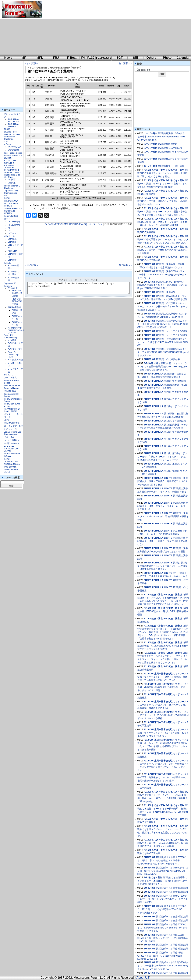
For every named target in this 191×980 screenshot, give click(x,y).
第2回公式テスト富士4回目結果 (172, 888)
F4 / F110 (88, 58)
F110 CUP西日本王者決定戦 (17, 301)
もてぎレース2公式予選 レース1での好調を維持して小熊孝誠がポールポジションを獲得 (163, 715)
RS (6, 196)
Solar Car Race (11, 469)
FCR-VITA (13, 251)
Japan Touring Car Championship (13, 433)
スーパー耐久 (10, 378)
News (8, 58)
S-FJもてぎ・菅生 (175, 170)
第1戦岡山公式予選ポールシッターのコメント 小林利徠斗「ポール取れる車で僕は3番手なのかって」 (162, 307)
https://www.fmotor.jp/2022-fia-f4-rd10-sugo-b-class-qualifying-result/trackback (82, 288)
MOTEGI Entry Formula (11, 205)
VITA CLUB (9, 236)
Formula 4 (9, 286)
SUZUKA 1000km (12, 464)
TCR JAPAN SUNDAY (14, 125)
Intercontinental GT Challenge (13, 187)
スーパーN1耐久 (12, 440)
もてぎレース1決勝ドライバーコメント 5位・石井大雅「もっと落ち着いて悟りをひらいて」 (163, 733)
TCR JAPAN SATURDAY (14, 120)
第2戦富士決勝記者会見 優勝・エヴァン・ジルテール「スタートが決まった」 (163, 506)
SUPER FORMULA (13, 208)
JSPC (7, 420)
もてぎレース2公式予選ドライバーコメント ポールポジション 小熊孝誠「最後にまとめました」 (164, 705)
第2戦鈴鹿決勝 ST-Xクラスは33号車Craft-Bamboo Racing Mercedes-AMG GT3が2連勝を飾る (162, 137)
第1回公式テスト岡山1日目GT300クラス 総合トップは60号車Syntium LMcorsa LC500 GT (160, 956)
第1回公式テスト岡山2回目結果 (172, 973)
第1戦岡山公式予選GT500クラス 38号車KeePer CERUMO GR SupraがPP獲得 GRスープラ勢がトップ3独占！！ (164, 324)
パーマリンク (96, 224)
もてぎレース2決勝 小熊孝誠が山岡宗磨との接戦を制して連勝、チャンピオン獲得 (163, 687)
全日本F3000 (10, 391)
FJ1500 (8, 263)
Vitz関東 (12, 183)
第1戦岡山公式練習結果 (168, 359)
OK (9, 230)
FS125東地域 (14, 222)
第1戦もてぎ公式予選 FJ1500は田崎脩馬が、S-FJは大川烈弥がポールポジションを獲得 (163, 843)
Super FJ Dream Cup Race (13, 354)
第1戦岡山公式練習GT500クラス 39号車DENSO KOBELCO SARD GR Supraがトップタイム (163, 352)
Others (151, 58)
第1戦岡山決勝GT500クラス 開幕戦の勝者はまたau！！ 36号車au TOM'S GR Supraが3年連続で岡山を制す (163, 285)
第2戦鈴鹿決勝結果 (168, 144)
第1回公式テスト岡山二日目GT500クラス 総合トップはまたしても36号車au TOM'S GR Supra (163, 938)
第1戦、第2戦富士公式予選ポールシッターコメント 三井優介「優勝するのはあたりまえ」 (162, 566)
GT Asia (8, 456)
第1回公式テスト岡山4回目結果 (172, 945)
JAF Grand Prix (11, 461)
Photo (167, 58)
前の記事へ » (125, 63)
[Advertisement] (98, 27)
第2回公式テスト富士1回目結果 (172, 921)
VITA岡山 (12, 242)
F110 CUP (13, 288)
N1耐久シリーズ (12, 443)
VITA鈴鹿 (12, 239)
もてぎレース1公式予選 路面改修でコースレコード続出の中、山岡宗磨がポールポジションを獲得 (163, 777)
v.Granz (8, 144)
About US (143, 978)
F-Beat (72, 58)
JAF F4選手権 (14, 307)
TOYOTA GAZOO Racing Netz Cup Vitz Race (12, 175)
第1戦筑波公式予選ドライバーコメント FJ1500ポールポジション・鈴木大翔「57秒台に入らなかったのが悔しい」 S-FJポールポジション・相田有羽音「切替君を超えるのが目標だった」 (163, 632)
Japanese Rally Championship (11, 192)
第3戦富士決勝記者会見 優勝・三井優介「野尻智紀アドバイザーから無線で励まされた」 (163, 481)
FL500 (7, 129)
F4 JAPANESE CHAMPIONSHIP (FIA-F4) (16, 330)
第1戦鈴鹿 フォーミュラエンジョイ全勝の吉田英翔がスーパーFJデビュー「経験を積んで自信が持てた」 (163, 367)
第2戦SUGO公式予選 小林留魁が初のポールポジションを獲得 (163, 250)
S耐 (135, 58)
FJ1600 (8, 406)
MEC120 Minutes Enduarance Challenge (12, 137)
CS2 (6, 142)
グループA (9, 437)
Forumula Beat (11, 216)
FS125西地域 (14, 225)
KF (9, 228)
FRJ (56, 58)
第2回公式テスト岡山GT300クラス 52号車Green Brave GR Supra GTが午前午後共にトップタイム (163, 928)
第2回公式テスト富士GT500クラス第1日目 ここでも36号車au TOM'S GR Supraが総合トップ (162, 909)
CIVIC (7, 198)
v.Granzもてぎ (15, 147)
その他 (7, 472)
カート (7, 219)
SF (24, 58)
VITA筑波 (12, 260)
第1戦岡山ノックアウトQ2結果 (172, 331)
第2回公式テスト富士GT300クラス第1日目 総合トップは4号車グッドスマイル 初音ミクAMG (163, 899)
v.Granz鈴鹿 (14, 150)
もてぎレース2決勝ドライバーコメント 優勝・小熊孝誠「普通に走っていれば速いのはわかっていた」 (163, 677)
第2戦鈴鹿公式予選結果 (170, 148)
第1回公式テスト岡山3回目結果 (172, 949)
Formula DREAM (12, 404)
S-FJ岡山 (12, 340)
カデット (12, 233)
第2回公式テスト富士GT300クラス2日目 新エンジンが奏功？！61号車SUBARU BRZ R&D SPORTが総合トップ (162, 861)
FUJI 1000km (10, 467)
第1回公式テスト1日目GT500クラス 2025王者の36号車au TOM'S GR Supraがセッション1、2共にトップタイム (163, 966)
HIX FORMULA (11, 201)
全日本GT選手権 (12, 423)
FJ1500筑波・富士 (153, 595)
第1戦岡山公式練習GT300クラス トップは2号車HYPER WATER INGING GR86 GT (163, 342)
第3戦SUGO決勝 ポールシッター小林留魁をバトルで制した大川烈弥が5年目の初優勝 (163, 184)
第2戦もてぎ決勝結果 (175, 381)
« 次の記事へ (32, 63)
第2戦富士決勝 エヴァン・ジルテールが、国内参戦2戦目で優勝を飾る (164, 516)
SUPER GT (9, 375)
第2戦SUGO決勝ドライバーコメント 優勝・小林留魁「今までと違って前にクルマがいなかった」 (163, 212)
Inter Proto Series (12, 385)
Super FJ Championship (11, 336)
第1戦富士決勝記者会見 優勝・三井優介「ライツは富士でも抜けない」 (163, 541)
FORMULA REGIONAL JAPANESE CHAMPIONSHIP (12, 166)
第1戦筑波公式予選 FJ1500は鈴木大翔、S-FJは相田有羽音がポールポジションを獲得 (163, 646)
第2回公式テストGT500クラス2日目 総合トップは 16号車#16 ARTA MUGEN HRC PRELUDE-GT (163, 871)
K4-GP (7, 459)
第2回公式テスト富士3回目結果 (172, 892)
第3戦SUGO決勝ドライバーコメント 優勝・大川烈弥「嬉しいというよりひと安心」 (163, 173)
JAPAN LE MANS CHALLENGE (12, 410)
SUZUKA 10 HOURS (10, 212)
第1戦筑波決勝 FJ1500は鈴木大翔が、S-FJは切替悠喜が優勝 (163, 611)
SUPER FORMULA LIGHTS (158, 478)
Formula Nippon (12, 388)
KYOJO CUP (10, 160)
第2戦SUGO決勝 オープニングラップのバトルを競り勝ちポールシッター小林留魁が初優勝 (163, 222)
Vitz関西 (12, 180)
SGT (120, 58)
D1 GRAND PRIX (12, 454)
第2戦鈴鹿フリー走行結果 (171, 166)
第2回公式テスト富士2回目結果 (172, 917)
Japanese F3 (10, 283)
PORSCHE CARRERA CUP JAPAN (12, 449)
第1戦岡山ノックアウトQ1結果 (172, 335)
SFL (40, 58)
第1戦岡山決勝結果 (166, 292)
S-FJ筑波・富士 (15, 349)
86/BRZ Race (10, 132)
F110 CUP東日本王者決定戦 (17, 293)
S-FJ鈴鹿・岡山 (15, 360)
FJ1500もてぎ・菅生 (154, 170)
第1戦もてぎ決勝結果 (175, 421)
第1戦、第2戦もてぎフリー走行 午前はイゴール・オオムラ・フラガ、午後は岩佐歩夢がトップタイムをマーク (162, 457)
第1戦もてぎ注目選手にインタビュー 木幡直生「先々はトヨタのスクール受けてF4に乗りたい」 (162, 881)
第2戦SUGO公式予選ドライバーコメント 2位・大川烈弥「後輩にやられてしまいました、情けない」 (163, 240)
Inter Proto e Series (13, 153)
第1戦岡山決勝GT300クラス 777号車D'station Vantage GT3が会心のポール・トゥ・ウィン (162, 275)
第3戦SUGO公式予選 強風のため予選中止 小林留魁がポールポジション (163, 201)
